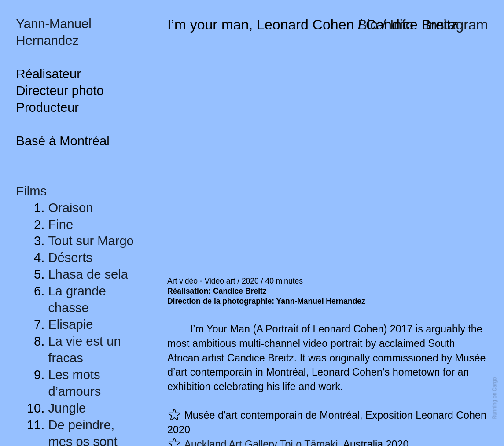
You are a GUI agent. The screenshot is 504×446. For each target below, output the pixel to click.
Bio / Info (386, 25)
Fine (61, 225)
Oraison (70, 208)
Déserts (70, 258)
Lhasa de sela (88, 274)
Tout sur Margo (91, 241)
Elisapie (70, 324)
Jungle (67, 408)
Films (31, 191)
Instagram (457, 25)
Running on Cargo (495, 398)
